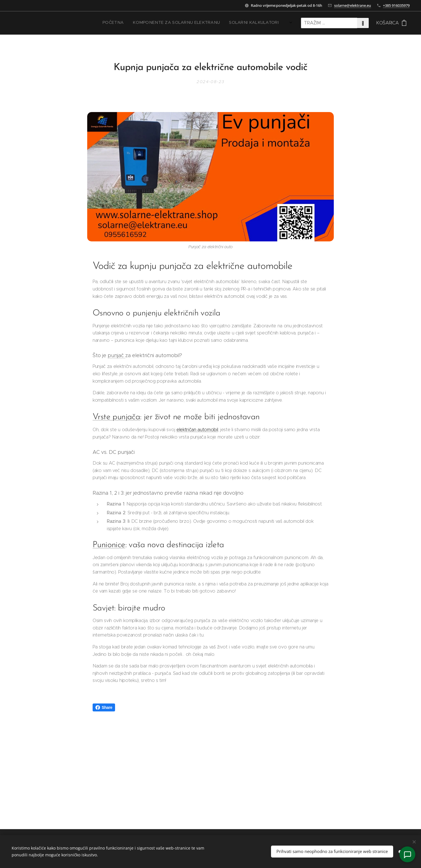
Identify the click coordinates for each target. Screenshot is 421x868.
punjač (116, 355)
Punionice (109, 545)
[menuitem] (214, 23)
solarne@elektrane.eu (353, 5)
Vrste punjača (116, 417)
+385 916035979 (396, 5)
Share (104, 707)
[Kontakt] (407, 854)
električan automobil (197, 429)
